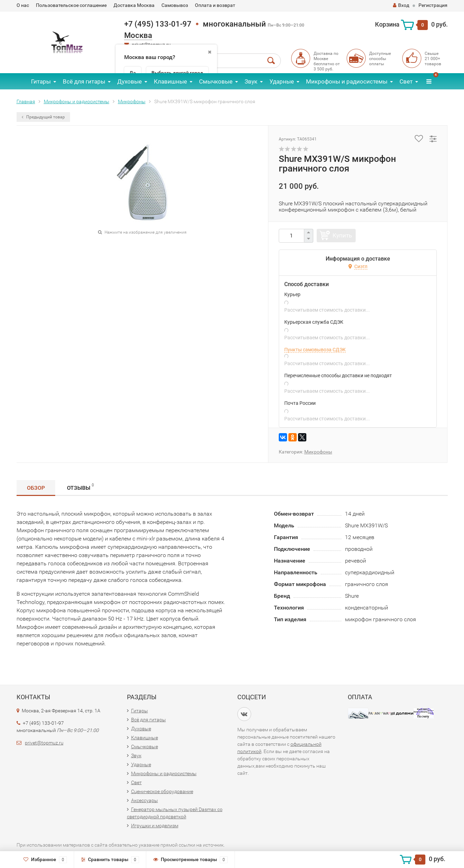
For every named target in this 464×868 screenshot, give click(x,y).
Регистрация (433, 5)
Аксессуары (145, 800)
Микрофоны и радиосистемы (347, 81)
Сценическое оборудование (162, 791)
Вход (401, 5)
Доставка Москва (134, 5)
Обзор (36, 488)
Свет (406, 81)
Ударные (282, 81)
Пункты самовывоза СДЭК (315, 350)
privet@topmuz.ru (44, 743)
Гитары (41, 81)
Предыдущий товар (43, 117)
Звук (251, 81)
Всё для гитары (84, 81)
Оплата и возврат (215, 5)
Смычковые (216, 81)
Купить (342, 235)
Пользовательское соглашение (71, 5)
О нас (23, 5)
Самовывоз (175, 5)
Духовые (130, 81)
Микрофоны (132, 101)
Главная (26, 101)
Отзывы (80, 487)
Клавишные (170, 81)
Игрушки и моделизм (155, 826)
